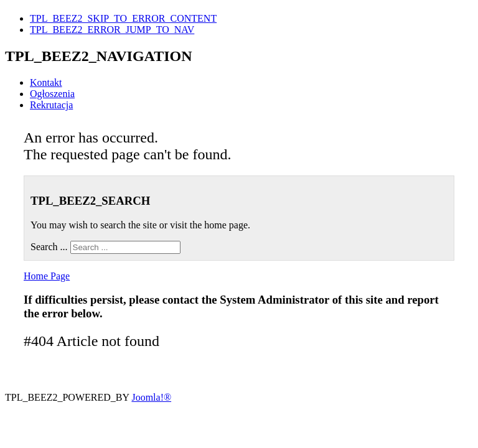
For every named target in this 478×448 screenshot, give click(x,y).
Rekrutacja (51, 105)
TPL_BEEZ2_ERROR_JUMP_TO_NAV (112, 30)
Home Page (47, 276)
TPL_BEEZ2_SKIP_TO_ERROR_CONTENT (123, 18)
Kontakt (46, 82)
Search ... (49, 247)
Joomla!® (151, 397)
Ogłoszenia (52, 94)
